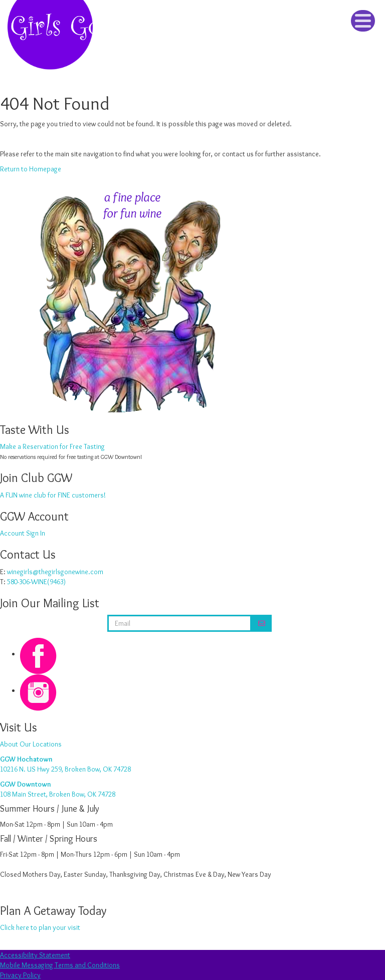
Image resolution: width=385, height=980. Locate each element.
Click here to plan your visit (40, 927)
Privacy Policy (20, 975)
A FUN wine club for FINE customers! (53, 495)
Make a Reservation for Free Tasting (52, 446)
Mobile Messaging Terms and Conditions (60, 965)
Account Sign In (23, 533)
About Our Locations (31, 744)
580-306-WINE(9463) (36, 582)
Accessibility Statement (35, 955)
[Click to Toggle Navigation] (363, 21)
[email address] (179, 623)
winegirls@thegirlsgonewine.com (55, 572)
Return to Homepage (31, 169)
